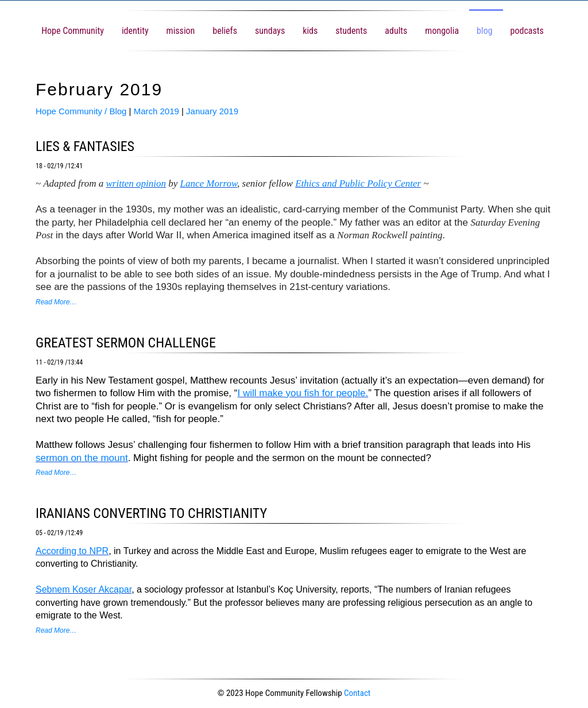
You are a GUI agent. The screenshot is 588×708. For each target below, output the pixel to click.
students (351, 31)
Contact (357, 693)
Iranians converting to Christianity (151, 513)
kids (310, 31)
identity (135, 31)
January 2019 (212, 111)
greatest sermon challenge (126, 343)
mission (181, 31)
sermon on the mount (82, 458)
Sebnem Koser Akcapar (84, 589)
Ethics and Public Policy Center (358, 183)
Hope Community (73, 31)
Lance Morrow (208, 183)
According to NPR (72, 551)
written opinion (136, 183)
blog (484, 31)
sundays (270, 31)
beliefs (225, 31)
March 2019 (156, 111)
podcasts (527, 31)
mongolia (442, 31)
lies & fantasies (85, 146)
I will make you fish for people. (303, 393)
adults (396, 31)
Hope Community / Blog (81, 111)
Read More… (56, 302)
